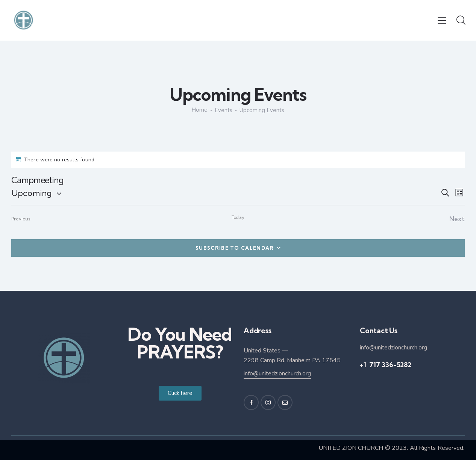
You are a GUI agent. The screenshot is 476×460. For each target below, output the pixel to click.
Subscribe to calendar (235, 247)
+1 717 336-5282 (386, 364)
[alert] (238, 159)
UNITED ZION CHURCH (351, 448)
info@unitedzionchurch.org (277, 373)
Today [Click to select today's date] (238, 217)
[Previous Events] (21, 219)
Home (199, 110)
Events (224, 110)
